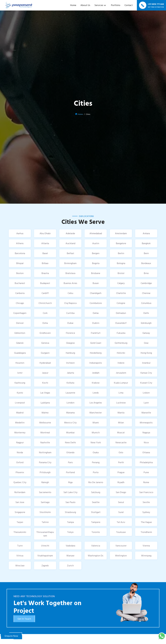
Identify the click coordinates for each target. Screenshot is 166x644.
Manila (121, 413)
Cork (45, 313)
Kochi (45, 383)
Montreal (45, 432)
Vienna (146, 546)
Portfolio (116, 5)
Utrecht (45, 546)
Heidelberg (96, 353)
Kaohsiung (20, 383)
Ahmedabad (96, 233)
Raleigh (45, 482)
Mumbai (70, 432)
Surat (121, 512)
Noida (20, 452)
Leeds (96, 393)
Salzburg (96, 492)
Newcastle (121, 442)
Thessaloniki (20, 532)
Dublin (96, 323)
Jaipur (45, 373)
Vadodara (70, 546)
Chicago (20, 303)
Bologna (121, 263)
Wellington (121, 556)
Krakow (96, 383)
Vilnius (20, 556)
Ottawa (146, 452)
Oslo (121, 452)
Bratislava (70, 273)
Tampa (70, 522)
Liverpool (20, 403)
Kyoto (20, 393)
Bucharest (20, 283)
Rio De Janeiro (96, 482)
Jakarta (70, 373)
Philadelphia (146, 462)
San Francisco (146, 492)
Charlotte (121, 293)
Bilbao (45, 263)
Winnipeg (146, 556)
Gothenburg (121, 343)
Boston (20, 273)
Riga (70, 482)
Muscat (121, 432)
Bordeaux (146, 263)
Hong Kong (146, 353)
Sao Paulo (70, 502)
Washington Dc (96, 556)
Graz (146, 343)
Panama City (45, 462)
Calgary (121, 283)
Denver (20, 323)
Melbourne (45, 422)
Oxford (20, 462)
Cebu (70, 293)
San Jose (20, 502)
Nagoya (146, 432)
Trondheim (146, 532)
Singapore (20, 512)
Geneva (45, 343)
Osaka (96, 452)
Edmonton (20, 333)
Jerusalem (121, 373)
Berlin (121, 253)
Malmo (45, 413)
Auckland (70, 243)
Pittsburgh (45, 472)
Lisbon (146, 393)
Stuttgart (96, 512)
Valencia (96, 546)
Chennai (146, 293)
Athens (20, 243)
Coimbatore (96, 303)
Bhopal (20, 263)
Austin (96, 243)
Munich (96, 432)
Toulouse (121, 532)
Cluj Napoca (70, 303)
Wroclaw (20, 565)
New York (96, 442)
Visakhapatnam (45, 556)
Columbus (146, 303)
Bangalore (121, 243)
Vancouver (121, 546)
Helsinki (121, 353)
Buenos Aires (70, 283)
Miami (96, 422)
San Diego (121, 492)
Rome (146, 482)
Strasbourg (70, 512)
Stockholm (45, 512)
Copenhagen (20, 313)
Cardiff (45, 293)
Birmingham (70, 263)
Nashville (45, 442)
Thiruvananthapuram (45, 534)
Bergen (96, 253)
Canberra (20, 293)
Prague (121, 472)
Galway (146, 333)
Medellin (20, 422)
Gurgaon (45, 353)
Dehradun (121, 313)
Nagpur (20, 442)
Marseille (146, 413)
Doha (45, 323)
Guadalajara (20, 353)
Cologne (121, 303)
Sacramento (45, 492)
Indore (121, 363)
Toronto (96, 532)
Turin (20, 546)
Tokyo (70, 532)
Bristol (121, 273)
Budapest (45, 283)
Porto (96, 472)
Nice (146, 442)
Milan (121, 422)
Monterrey (20, 432)
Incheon (70, 363)
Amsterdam (121, 233)
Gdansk (20, 343)
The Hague (146, 522)
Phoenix (20, 472)
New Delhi (70, 442)
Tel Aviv (121, 522)
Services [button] (99, 5)
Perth (121, 462)
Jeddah (96, 373)
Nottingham (45, 452)
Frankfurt (96, 333)
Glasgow (70, 343)
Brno (146, 273)
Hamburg (70, 353)
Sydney (146, 512)
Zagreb (45, 565)
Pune (146, 472)
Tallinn (45, 522)
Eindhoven (45, 333)
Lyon (146, 403)
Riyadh (121, 482)
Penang (96, 462)
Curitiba (70, 313)
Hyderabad (45, 363)
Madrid (20, 413)
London (70, 403)
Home (73, 5)
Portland (70, 472)
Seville (146, 502)
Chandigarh (96, 293)
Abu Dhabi (45, 233)
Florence (70, 333)
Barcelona (20, 253)
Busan (96, 283)
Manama (70, 413)
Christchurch (45, 303)
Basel (45, 253)
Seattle (96, 502)
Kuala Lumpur (121, 383)
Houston (20, 363)
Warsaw (70, 556)
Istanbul (146, 363)
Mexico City (70, 422)
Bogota (96, 263)
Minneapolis (146, 422)
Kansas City (146, 373)
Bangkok (146, 243)
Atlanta (45, 243)
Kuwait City (146, 383)
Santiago (45, 502)
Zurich (70, 565)
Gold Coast (96, 343)
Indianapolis (96, 363)
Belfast (70, 253)
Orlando (70, 452)
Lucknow (121, 403)
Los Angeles (96, 403)
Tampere (96, 522)
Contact (129, 5)
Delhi (146, 313)
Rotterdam (20, 492)
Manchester (96, 413)
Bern (146, 253)
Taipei (20, 522)
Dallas (96, 313)
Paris (70, 462)
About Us (85, 5)
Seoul (121, 502)
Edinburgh (146, 323)
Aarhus (20, 233)
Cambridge (146, 283)
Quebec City (20, 482)
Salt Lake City (70, 492)
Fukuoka (121, 333)
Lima (121, 393)
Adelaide (70, 233)
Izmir (20, 373)
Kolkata (70, 383)
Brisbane (96, 273)
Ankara (146, 233)
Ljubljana (45, 403)
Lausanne (70, 393)
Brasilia (45, 273)
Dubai (70, 323)
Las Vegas (45, 393)
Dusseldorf (121, 323)
